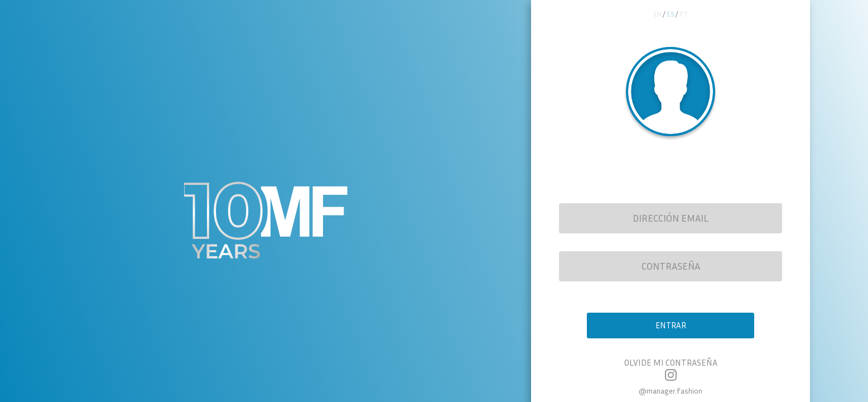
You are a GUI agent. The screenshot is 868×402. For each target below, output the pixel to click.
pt (686, 15)
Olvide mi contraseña (671, 369)
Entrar (671, 329)
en (655, 15)
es (671, 15)
